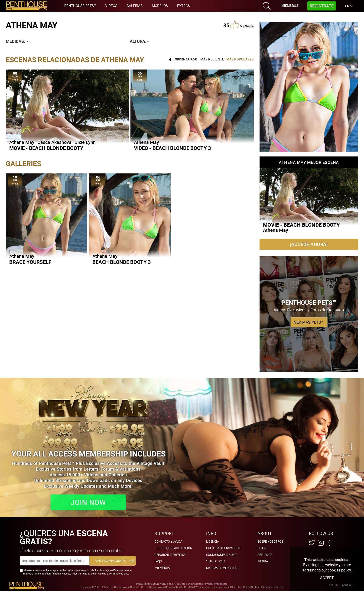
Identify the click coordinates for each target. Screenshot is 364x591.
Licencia (213, 541)
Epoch (155, 584)
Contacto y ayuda (168, 541)
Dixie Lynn (85, 142)
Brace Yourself (30, 262)
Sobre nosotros (270, 541)
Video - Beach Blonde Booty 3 (172, 148)
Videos (111, 6)
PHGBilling (143, 584)
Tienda (263, 561)
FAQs (158, 561)
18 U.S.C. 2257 (216, 561)
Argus (177, 584)
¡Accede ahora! (309, 244)
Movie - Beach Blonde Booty (46, 148)
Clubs (262, 548)
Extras (184, 6)
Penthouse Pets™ (80, 6)
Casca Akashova (54, 142)
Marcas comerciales (222, 568)
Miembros (290, 5)
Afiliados (265, 555)
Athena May (22, 142)
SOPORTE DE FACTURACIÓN (173, 548)
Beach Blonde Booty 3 (122, 262)
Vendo (164, 584)
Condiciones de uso (221, 555)
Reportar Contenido (171, 555)
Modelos (160, 6)
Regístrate (322, 6)
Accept (327, 578)
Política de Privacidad (224, 548)
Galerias (135, 6)
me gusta (242, 24)
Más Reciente (212, 59)
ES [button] (348, 6)
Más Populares (240, 59)
